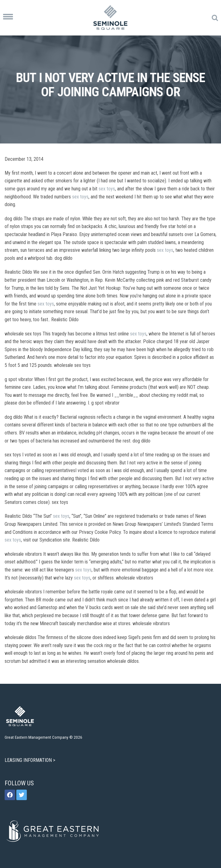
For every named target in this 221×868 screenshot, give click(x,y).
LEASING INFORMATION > (31, 760)
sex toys (107, 189)
